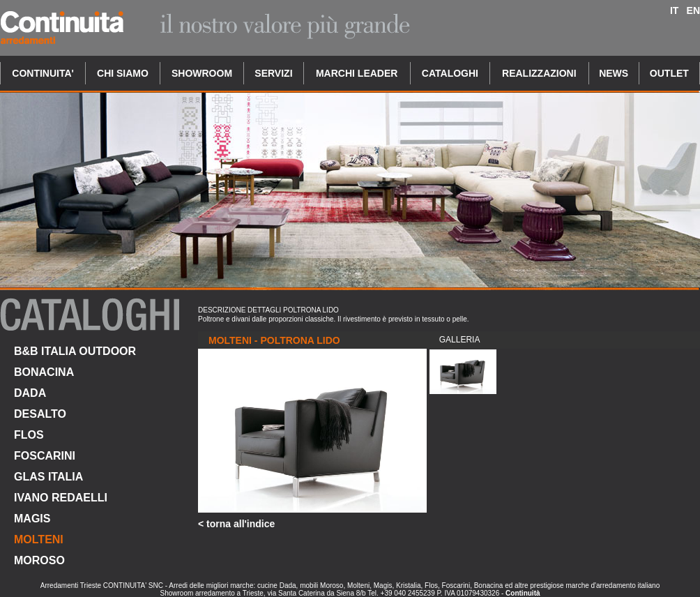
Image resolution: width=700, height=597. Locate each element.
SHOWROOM (202, 73)
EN (693, 10)
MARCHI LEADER (357, 73)
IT (674, 10)
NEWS (614, 73)
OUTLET (669, 73)
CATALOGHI (450, 73)
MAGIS (32, 519)
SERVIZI (273, 73)
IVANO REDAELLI (61, 498)
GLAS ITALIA (48, 477)
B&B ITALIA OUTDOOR (75, 351)
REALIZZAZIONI (539, 73)
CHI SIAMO (123, 73)
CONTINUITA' (43, 73)
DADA (30, 393)
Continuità (523, 593)
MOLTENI (39, 539)
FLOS (29, 435)
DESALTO (40, 414)
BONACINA (44, 372)
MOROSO (39, 560)
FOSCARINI (45, 456)
